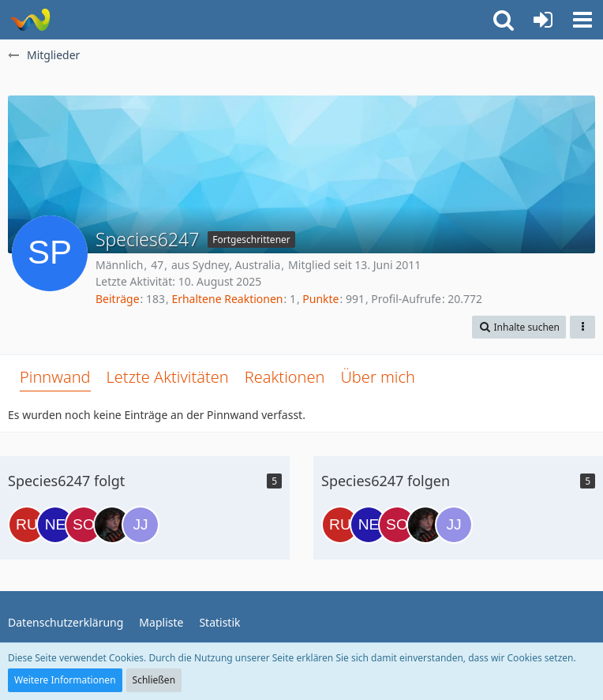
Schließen (154, 680)
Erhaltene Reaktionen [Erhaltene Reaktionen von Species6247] (227, 299)
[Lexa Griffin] (112, 525)
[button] (582, 20)
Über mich (377, 377)
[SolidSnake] (84, 525)
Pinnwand (55, 377)
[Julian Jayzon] (140, 525)
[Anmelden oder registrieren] (543, 20)
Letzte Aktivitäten (168, 377)
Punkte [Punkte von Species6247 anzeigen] (320, 299)
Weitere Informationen (65, 680)
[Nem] (55, 525)
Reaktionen (285, 377)
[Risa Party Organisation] (30, 20)
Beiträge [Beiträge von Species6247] (118, 299)
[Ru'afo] (27, 525)
